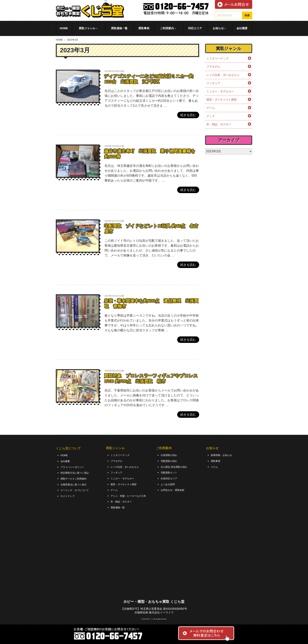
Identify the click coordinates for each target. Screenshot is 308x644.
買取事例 (144, 28)
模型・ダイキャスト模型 (222, 100)
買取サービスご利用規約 (76, 478)
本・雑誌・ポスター (219, 124)
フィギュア (213, 83)
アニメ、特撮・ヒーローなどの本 (131, 494)
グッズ (211, 116)
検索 (247, 15)
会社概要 (242, 28)
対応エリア (195, 28)
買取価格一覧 (119, 28)
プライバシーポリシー (74, 466)
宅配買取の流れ (170, 461)
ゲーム (211, 108)
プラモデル (213, 67)
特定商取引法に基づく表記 (77, 472)
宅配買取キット (170, 472)
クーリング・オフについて (77, 489)
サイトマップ (69, 494)
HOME (64, 28)
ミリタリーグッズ (217, 58)
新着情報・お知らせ (223, 455)
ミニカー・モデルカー (220, 91)
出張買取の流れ (170, 455)
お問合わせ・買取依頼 (174, 489)
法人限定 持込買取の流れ (176, 466)
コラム (215, 466)
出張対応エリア (170, 477)
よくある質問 (169, 483)
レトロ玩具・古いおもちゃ (223, 75)
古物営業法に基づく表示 (76, 483)
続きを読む (188, 115)
